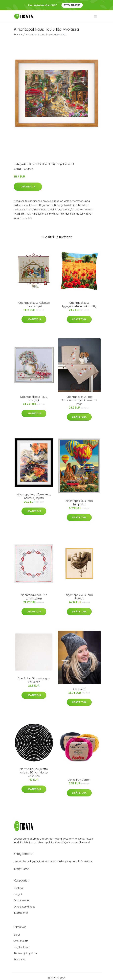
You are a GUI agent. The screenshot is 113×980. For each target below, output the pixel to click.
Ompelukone (21, 900)
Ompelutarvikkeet (39, 164)
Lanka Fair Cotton (79, 780)
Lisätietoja (28, 187)
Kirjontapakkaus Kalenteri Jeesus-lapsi (34, 304)
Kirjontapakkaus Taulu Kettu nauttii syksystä (34, 496)
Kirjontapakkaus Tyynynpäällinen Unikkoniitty (79, 304)
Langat (18, 894)
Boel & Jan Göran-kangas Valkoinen (34, 680)
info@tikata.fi (21, 869)
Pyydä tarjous (72, 5)
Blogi (17, 935)
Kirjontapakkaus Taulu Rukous (79, 597)
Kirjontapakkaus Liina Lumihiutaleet (34, 597)
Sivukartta (20, 959)
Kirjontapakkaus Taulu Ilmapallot (79, 503)
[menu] (95, 16)
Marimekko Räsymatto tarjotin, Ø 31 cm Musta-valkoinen (34, 772)
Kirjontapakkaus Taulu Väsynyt (34, 399)
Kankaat (19, 888)
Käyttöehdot (21, 947)
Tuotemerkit (21, 913)
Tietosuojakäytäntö (25, 953)
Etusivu (18, 34)
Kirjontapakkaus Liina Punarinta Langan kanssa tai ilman (79, 400)
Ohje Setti (79, 689)
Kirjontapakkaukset (62, 164)
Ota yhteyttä (21, 941)
